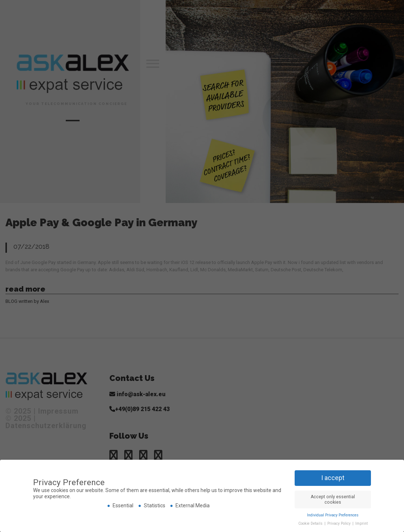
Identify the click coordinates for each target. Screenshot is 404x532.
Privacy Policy (340, 523)
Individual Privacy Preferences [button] (333, 515)
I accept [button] (333, 478)
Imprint (361, 523)
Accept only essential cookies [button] (333, 499)
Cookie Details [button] (311, 523)
